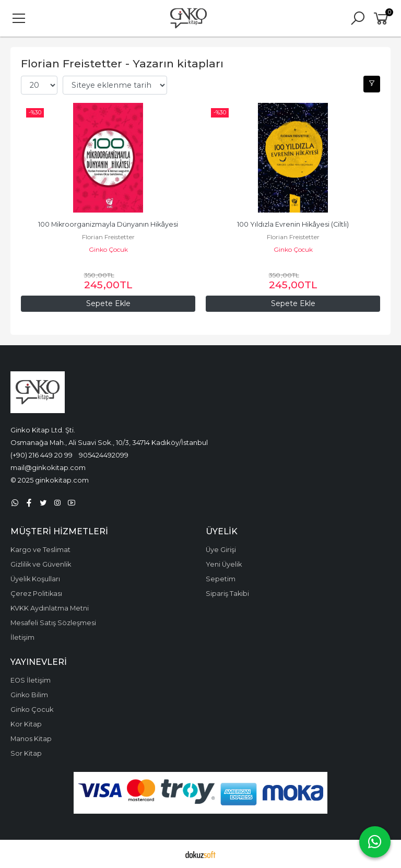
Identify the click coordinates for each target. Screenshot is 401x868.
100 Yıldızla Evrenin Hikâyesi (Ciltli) (293, 224)
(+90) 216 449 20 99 (42, 455)
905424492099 (104, 455)
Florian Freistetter (108, 237)
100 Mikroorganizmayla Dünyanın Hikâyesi (108, 224)
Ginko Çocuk (108, 249)
